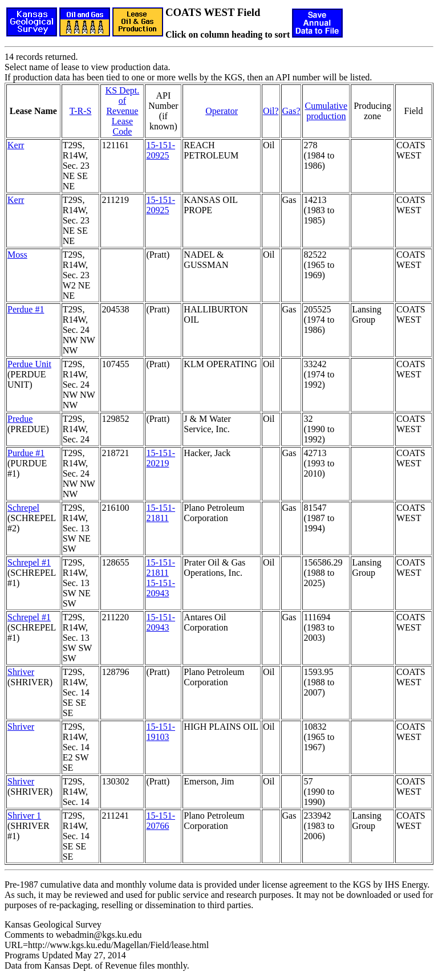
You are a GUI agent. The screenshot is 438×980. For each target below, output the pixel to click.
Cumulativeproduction (326, 111)
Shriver (21, 672)
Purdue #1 (26, 453)
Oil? (271, 111)
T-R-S (81, 111)
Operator (222, 111)
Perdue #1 (26, 309)
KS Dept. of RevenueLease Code (123, 111)
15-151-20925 (161, 150)
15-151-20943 (161, 588)
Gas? (291, 111)
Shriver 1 (24, 816)
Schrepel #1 (29, 562)
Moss (17, 255)
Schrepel (23, 508)
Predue (20, 419)
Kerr (16, 145)
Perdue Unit (29, 364)
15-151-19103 (161, 732)
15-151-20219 (161, 458)
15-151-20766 (161, 821)
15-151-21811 (161, 513)
